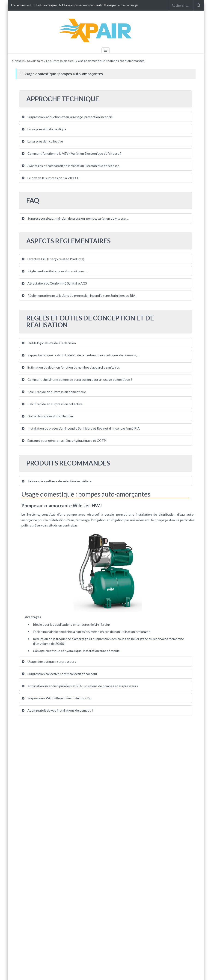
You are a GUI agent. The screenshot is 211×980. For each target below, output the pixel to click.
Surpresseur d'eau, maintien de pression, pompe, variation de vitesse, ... (75, 218)
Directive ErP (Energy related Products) (53, 259)
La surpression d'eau (61, 61)
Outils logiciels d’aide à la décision (49, 343)
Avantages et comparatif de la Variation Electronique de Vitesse (71, 166)
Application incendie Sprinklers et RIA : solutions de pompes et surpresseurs (80, 686)
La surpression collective (42, 141)
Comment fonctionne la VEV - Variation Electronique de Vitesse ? (72, 153)
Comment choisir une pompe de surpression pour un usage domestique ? (77, 379)
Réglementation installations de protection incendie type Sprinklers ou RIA (79, 295)
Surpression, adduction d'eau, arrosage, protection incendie (67, 117)
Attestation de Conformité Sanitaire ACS (54, 283)
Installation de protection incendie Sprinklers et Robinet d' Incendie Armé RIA (81, 428)
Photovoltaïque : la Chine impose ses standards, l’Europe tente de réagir (86, 5)
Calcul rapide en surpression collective (52, 404)
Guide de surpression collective (47, 416)
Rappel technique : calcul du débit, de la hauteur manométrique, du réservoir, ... (81, 355)
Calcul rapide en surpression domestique (54, 392)
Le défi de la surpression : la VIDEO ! (51, 178)
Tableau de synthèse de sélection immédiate (57, 481)
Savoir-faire (35, 61)
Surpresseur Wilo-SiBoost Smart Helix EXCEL (57, 698)
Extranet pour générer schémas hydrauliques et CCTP (64, 441)
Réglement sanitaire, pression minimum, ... (54, 271)
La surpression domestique (44, 129)
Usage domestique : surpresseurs (49, 662)
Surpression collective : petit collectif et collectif (59, 674)
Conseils (18, 61)
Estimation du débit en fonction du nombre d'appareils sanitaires (71, 367)
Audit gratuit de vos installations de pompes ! (57, 710)
